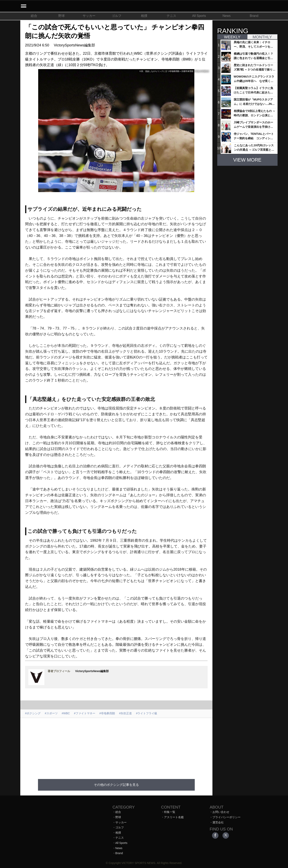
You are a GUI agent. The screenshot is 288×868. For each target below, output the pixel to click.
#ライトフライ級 (147, 713)
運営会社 (218, 822)
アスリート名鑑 (174, 817)
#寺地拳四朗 (107, 713)
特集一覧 (170, 812)
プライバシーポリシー (227, 817)
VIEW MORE (247, 160)
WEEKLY (232, 37)
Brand (254, 16)
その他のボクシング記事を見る (116, 785)
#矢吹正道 (125, 713)
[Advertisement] (116, 746)
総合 (34, 16)
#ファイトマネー (85, 713)
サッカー (89, 16)
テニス (171, 16)
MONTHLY (262, 37)
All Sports (199, 16)
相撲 (144, 16)
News (227, 16)
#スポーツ (51, 713)
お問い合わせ (221, 812)
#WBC (66, 713)
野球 (61, 16)
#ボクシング (33, 713)
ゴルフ (117, 16)
